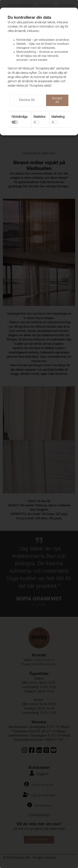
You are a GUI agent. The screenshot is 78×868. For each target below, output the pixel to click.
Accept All (57, 101)
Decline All (27, 100)
